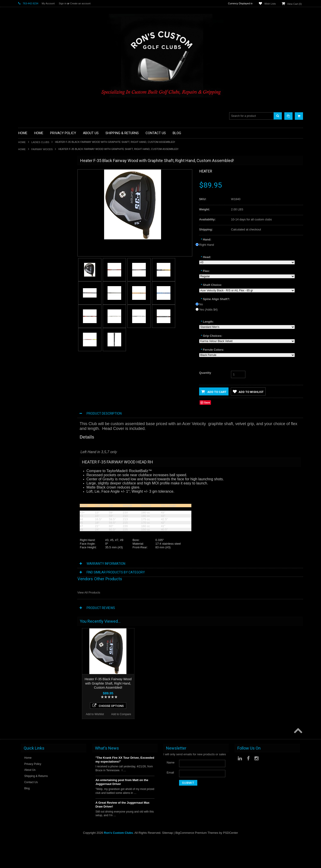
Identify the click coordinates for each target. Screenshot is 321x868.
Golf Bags (25, 212)
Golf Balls (25, 177)
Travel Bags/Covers (31, 223)
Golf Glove (25, 181)
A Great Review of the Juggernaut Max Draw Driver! (122, 833)
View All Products (89, 592)
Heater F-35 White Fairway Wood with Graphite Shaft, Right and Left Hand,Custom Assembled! (45, 533)
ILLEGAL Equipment (32, 188)
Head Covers (27, 227)
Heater (206, 171)
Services (24, 265)
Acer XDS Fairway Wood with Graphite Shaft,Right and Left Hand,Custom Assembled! (45, 352)
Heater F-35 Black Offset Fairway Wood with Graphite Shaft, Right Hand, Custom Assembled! (45, 714)
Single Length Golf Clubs (35, 192)
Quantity (205, 373)
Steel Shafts (26, 277)
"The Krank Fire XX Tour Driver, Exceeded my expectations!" (125, 788)
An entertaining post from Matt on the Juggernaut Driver (122, 811)
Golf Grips (25, 184)
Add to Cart (214, 392)
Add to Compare (59, 383)
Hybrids (23, 231)
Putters (23, 258)
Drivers (23, 200)
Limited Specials (29, 246)
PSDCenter (231, 861)
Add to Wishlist (32, 383)
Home (22, 142)
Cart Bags (25, 215)
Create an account (80, 3)
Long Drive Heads (30, 254)
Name (171, 791)
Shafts (22, 269)
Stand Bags (26, 219)
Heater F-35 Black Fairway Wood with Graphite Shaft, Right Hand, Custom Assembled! (108, 683)
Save (207, 403)
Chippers (24, 196)
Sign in (63, 3)
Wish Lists (270, 4)
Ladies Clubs (40, 142)
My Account (48, 3)
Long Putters (27, 262)
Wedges (24, 281)
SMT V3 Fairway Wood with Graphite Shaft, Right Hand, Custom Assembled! (45, 442)
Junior (22, 239)
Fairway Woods (42, 149)
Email (170, 801)
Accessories (26, 169)
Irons (22, 235)
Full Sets (24, 208)
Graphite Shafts (28, 273)
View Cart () (295, 4)
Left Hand (25, 250)
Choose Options (45, 374)
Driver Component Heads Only (38, 173)
